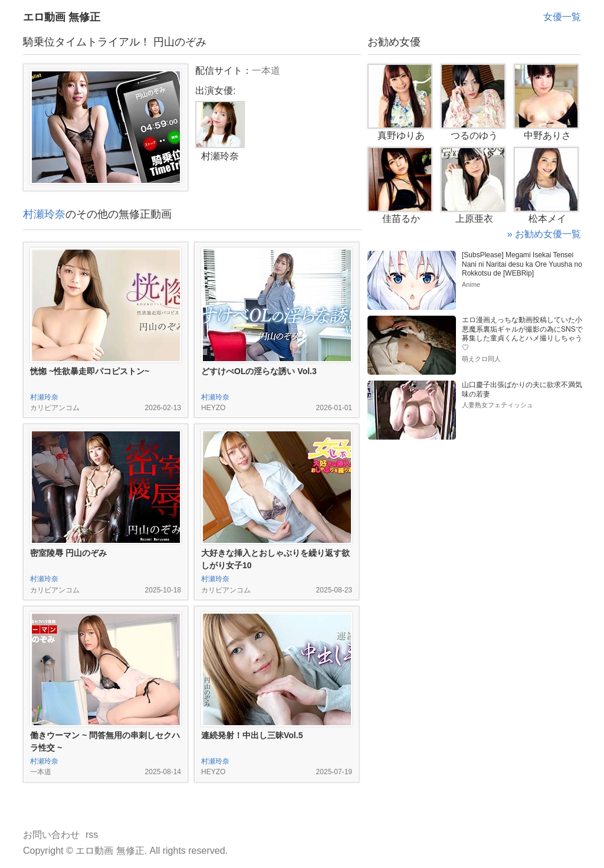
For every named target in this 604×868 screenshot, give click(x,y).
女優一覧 (562, 17)
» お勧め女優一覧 (544, 234)
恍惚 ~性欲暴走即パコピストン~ (90, 371)
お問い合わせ (51, 835)
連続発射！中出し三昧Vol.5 (252, 735)
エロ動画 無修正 (62, 17)
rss (92, 835)
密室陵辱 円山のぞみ (68, 553)
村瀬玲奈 (44, 214)
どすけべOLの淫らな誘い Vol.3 (259, 371)
